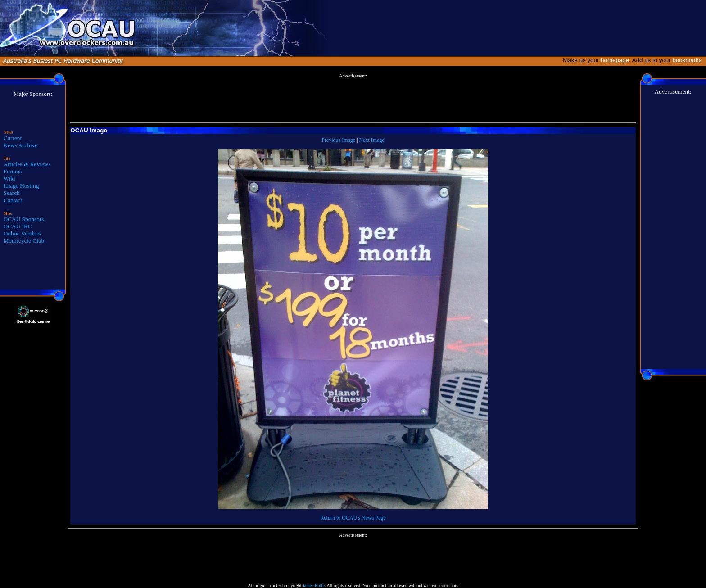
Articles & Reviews (27, 164)
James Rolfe (314, 586)
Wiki (9, 179)
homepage (615, 60)
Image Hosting (21, 186)
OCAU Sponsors (24, 219)
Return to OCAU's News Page (353, 518)
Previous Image (338, 140)
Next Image (372, 140)
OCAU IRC (18, 226)
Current (13, 138)
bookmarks (689, 60)
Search (12, 193)
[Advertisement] (353, 99)
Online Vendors (22, 233)
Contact (13, 200)
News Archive (21, 145)
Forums (13, 171)
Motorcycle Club (24, 241)
